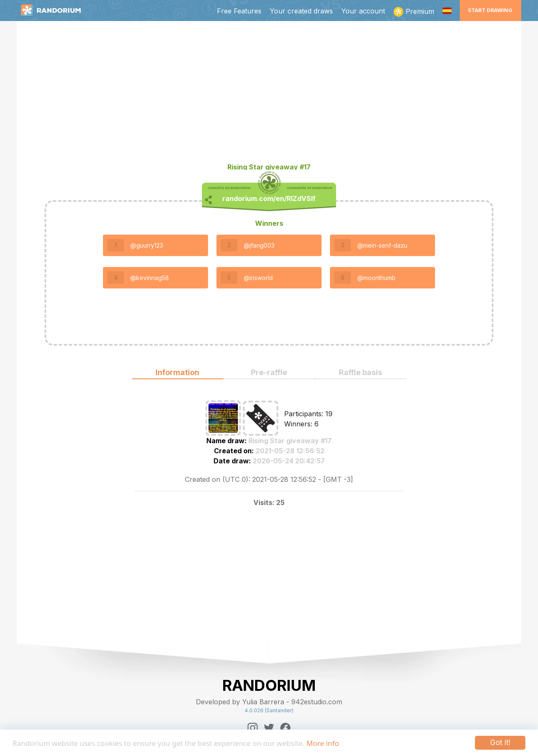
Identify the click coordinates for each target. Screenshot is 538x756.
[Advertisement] (269, 95)
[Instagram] (253, 728)
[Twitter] (269, 728)
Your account (363, 11)
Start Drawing (490, 10)
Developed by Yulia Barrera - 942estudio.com (269, 702)
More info (323, 743)
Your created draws (301, 11)
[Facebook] (285, 728)
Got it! (500, 743)
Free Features (239, 11)
